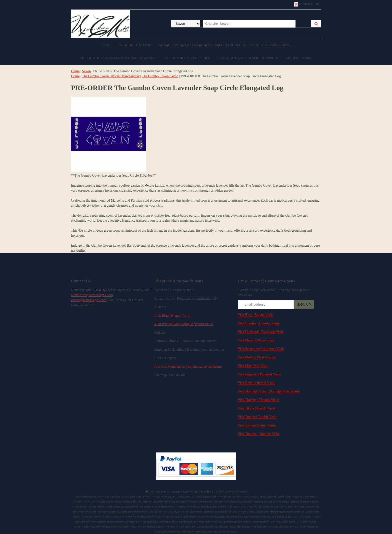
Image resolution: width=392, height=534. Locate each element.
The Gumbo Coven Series (187, 58)
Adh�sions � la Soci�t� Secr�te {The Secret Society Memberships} (225, 45)
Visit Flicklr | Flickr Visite (256, 340)
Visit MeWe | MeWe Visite (256, 357)
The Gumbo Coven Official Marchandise (118, 58)
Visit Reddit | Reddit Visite (256, 383)
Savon (86, 71)
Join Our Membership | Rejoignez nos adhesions (188, 367)
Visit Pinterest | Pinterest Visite (259, 374)
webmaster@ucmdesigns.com (92, 295)
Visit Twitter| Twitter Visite (257, 425)
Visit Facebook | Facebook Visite (261, 332)
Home (106, 45)
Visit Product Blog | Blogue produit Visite (183, 324)
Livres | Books (299, 58)
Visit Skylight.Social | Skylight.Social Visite (269, 391)
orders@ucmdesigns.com (89, 300)
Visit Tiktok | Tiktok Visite (256, 408)
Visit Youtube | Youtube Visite (259, 434)
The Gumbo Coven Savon (160, 76)
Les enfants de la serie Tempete (248, 58)
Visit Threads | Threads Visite (258, 400)
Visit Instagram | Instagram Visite (261, 349)
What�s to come (135, 45)
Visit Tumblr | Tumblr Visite (257, 417)
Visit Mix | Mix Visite (253, 366)
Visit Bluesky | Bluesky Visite (259, 323)
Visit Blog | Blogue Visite (172, 316)
